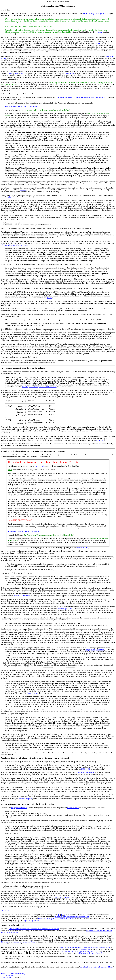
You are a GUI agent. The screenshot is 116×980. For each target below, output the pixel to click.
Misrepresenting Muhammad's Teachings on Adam (72, 917)
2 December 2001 (82, 548)
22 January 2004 (84, 949)
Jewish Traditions (73, 808)
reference (23, 190)
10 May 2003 (85, 769)
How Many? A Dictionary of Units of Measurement (39, 387)
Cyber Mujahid (40, 466)
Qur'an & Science (7, 975)
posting (99, 32)
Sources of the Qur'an (61, 897)
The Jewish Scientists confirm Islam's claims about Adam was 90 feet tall (81, 97)
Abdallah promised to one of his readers (90, 953)
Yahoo (93, 650)
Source (50, 298)
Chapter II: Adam (33, 693)
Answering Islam (7, 977)
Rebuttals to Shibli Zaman (85, 773)
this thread (4, 942)
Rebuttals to (13, 973)
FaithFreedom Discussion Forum (24, 942)
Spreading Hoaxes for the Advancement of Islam (96, 967)
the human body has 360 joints (94, 14)
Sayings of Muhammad (19, 808)
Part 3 (22, 73)
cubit (9, 197)
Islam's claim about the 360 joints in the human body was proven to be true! (84, 947)
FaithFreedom (69, 73)
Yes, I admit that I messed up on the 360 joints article (80, 951)
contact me (100, 440)
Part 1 (10, 73)
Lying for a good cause (32, 921)
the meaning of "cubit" (65, 609)
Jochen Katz (5, 910)
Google (87, 650)
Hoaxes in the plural (25, 799)
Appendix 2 (98, 43)
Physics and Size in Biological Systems (15, 245)
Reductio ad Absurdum (22, 596)
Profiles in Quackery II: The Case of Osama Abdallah (56, 919)
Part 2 (16, 73)
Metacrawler (100, 650)
